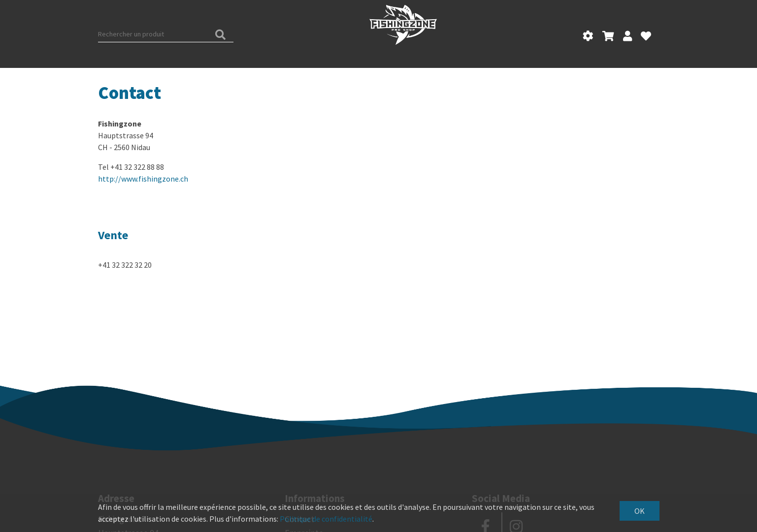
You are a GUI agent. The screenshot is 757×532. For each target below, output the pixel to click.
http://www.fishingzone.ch (143, 179)
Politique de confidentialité (326, 519)
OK (640, 511)
